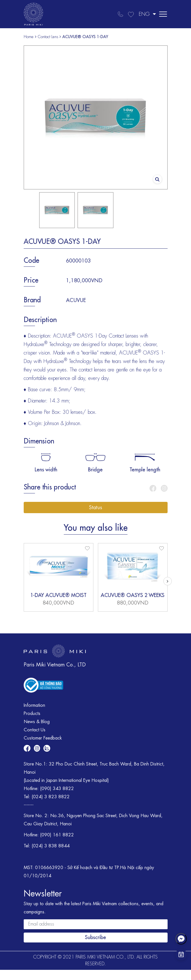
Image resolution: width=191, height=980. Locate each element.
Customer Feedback (43, 738)
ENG (147, 14)
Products (32, 714)
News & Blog (37, 722)
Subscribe (96, 937)
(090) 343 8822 (57, 789)
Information (34, 705)
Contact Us (35, 730)
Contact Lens (48, 37)
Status (96, 508)
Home (29, 37)
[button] (168, 581)
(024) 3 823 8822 (51, 797)
